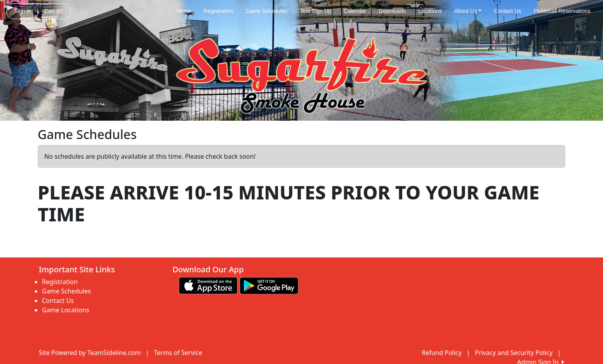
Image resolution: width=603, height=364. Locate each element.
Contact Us (508, 11)
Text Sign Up (315, 11)
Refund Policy (442, 353)
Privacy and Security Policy (514, 353)
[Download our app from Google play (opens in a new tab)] (269, 285)
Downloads (392, 11)
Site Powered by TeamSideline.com (90, 353)
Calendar (355, 11)
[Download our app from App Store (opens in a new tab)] (208, 285)
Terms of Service (178, 353)
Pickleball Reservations (562, 11)
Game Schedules (266, 11)
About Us (468, 11)
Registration (218, 11)
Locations (430, 11)
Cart (54, 11)
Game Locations (66, 310)
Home (184, 11)
